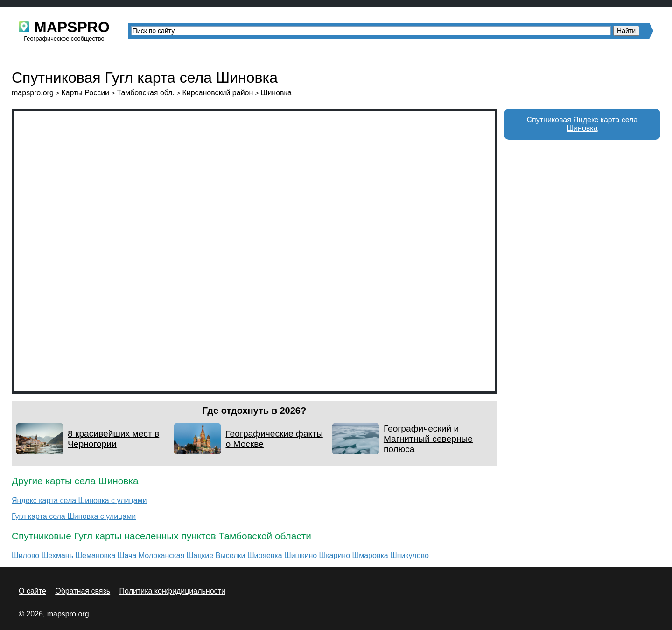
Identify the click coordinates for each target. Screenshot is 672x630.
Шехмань (57, 556)
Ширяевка (265, 556)
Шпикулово (409, 556)
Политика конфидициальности (172, 591)
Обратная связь (83, 591)
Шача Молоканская (151, 556)
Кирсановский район (217, 93)
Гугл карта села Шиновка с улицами (74, 516)
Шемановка (95, 556)
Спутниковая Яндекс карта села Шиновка (582, 124)
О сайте (32, 591)
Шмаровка (370, 556)
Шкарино (335, 556)
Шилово (25, 556)
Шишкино (301, 556)
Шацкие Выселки (216, 556)
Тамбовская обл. (146, 93)
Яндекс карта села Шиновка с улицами (79, 500)
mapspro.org (33, 93)
